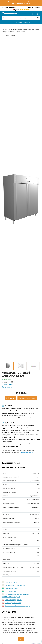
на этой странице (28, 452)
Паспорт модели (11, 582)
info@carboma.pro (11, 7)
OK (21, 639)
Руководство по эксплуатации (16, 585)
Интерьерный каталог (13, 603)
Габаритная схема (12, 588)
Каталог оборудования (13, 600)
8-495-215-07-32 (34, 7)
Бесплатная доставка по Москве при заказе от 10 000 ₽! (21, 3)
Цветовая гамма (11, 591)
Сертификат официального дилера (17, 606)
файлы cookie (19, 628)
